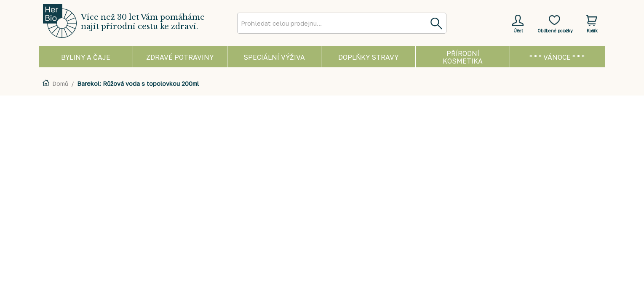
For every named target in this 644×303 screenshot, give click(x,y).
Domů (60, 84)
